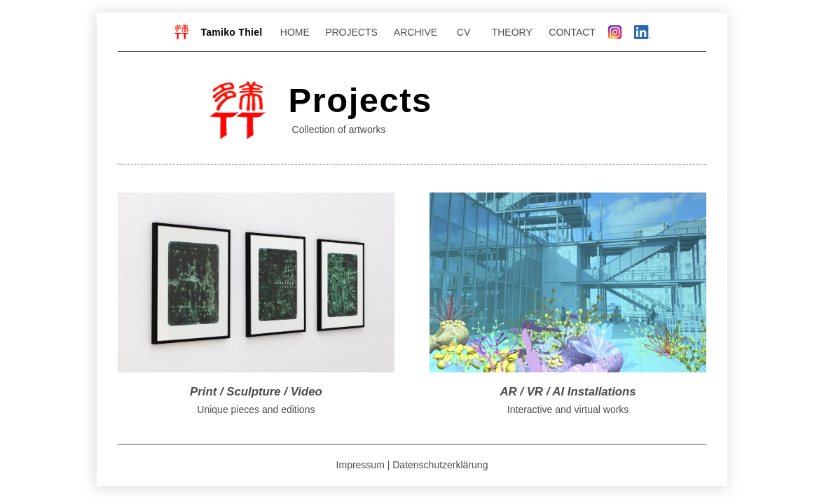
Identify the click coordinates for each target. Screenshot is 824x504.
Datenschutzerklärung (440, 465)
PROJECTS (351, 32)
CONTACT (572, 32)
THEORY (515, 32)
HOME (295, 32)
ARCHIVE (413, 32)
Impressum (360, 465)
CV (459, 32)
